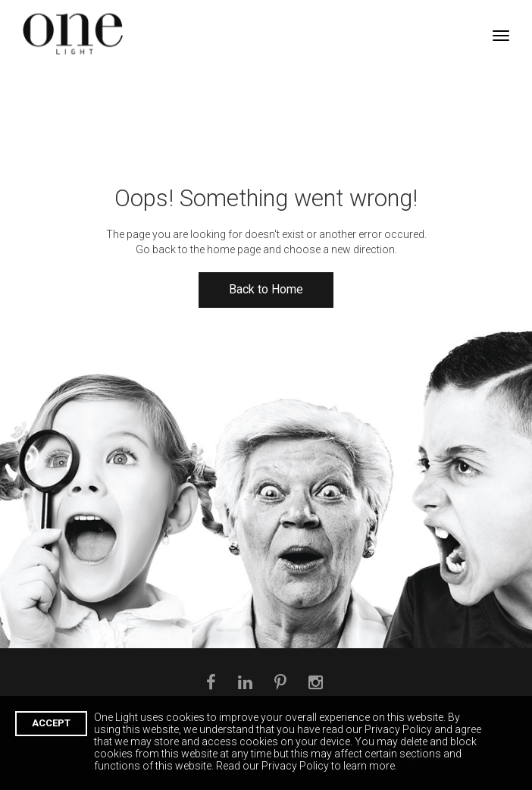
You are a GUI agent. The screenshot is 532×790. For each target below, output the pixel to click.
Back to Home (266, 289)
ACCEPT (51, 723)
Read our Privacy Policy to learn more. (307, 766)
